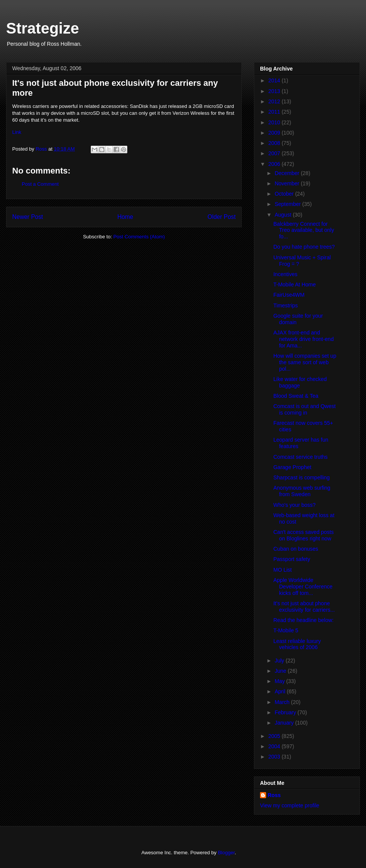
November (287, 183)
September (288, 204)
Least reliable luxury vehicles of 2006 (297, 644)
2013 (275, 91)
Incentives (285, 274)
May (280, 681)
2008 (275, 143)
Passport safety (292, 559)
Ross (274, 795)
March (283, 702)
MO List (283, 570)
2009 (275, 133)
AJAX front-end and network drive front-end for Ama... (303, 339)
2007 (275, 153)
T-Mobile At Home (295, 285)
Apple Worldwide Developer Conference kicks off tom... (303, 587)
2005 (275, 736)
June (281, 671)
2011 (275, 112)
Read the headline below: (303, 620)
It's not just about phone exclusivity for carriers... (304, 607)
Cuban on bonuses (296, 549)
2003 (275, 757)
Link (17, 132)
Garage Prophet (292, 467)
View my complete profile (290, 805)
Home (125, 217)
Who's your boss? (295, 505)
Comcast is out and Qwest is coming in (304, 409)
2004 (275, 746)
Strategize (43, 28)
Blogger (226, 853)
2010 (275, 122)
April (281, 691)
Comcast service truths (300, 457)
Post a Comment (40, 184)
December (287, 173)
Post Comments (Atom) (139, 237)
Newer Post (28, 217)
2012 (275, 101)
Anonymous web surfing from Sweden (302, 491)
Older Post (222, 217)
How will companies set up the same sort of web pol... (305, 362)
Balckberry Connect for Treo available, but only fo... (304, 230)
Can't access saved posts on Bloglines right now (303, 535)
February (286, 712)
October (285, 194)
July (280, 661)
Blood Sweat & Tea (296, 396)
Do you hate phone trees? (304, 247)
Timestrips (286, 305)
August (283, 215)
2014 (275, 80)
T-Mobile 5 (286, 630)
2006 (275, 164)
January (285, 723)
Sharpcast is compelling (302, 477)
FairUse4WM (289, 295)
